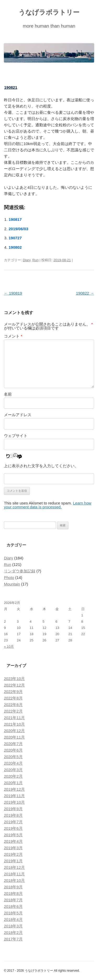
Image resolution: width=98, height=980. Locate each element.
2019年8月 (13, 815)
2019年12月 (14, 789)
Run (36, 260)
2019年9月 (13, 809)
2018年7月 (13, 900)
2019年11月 (14, 796)
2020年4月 (13, 763)
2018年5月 (13, 913)
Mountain (12, 584)
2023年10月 (14, 679)
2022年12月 (14, 685)
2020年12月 (14, 731)
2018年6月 (13, 906)
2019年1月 (13, 861)
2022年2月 (13, 711)
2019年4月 (13, 841)
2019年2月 (13, 854)
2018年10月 (14, 880)
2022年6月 (13, 705)
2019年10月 (14, 802)
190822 (85, 293)
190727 (15, 238)
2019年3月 (13, 848)
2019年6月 (13, 828)
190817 (15, 219)
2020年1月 (13, 783)
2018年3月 (13, 926)
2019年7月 (13, 822)
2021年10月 (14, 724)
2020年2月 (13, 776)
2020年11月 (14, 737)
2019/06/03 (18, 229)
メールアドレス (18, 415)
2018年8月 (13, 893)
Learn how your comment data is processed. (48, 505)
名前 (8, 394)
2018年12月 (14, 867)
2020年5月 (13, 757)
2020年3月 (13, 770)
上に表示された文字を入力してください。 (41, 466)
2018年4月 (13, 919)
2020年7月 (13, 744)
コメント (13, 336)
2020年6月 (13, 750)
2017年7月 (13, 939)
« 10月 (9, 647)
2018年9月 (13, 887)
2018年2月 (13, 932)
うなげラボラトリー (49, 12)
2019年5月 (13, 835)
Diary (27, 260)
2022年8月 (13, 698)
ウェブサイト (16, 436)
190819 (13, 293)
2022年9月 (13, 692)
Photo (9, 578)
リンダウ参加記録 (20, 571)
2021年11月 (14, 718)
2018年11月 (14, 874)
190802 (15, 247)
